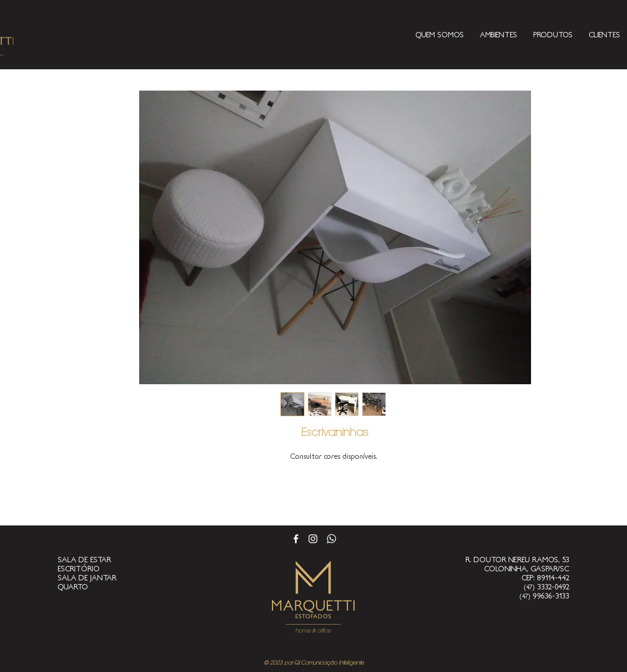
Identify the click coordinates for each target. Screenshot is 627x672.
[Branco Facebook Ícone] (296, 539)
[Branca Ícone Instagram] (313, 539)
